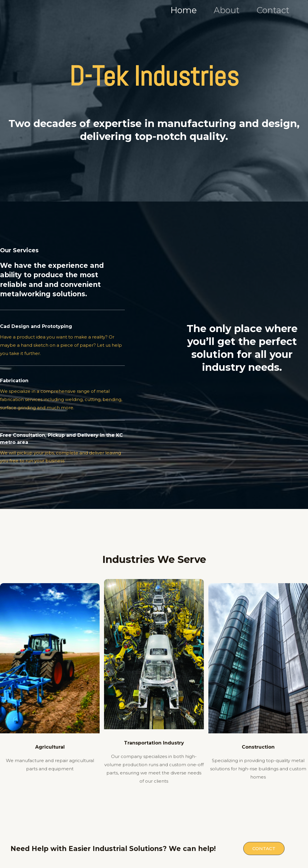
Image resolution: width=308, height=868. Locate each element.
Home (184, 10)
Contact (273, 10)
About (227, 10)
